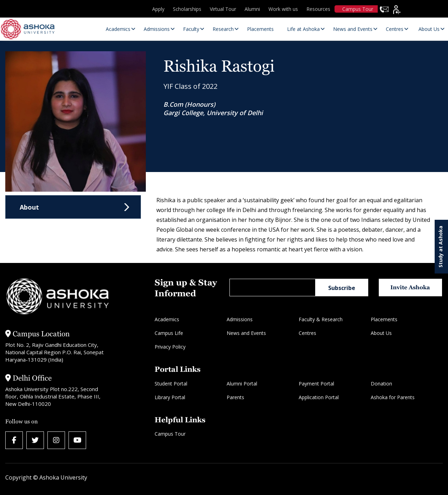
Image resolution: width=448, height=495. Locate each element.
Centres (307, 333)
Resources (318, 9)
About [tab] (29, 207)
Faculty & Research (321, 319)
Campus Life (169, 333)
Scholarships (187, 9)
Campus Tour (358, 9)
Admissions (240, 319)
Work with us (283, 9)
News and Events (246, 333)
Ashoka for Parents (393, 397)
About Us (381, 333)
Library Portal (170, 397)
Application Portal (319, 397)
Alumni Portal (242, 384)
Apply (158, 9)
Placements (384, 319)
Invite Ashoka (410, 287)
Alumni (252, 9)
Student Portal (171, 384)
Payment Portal (316, 384)
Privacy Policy (170, 347)
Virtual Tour (223, 9)
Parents (235, 397)
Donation (381, 384)
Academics (167, 319)
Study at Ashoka (440, 247)
